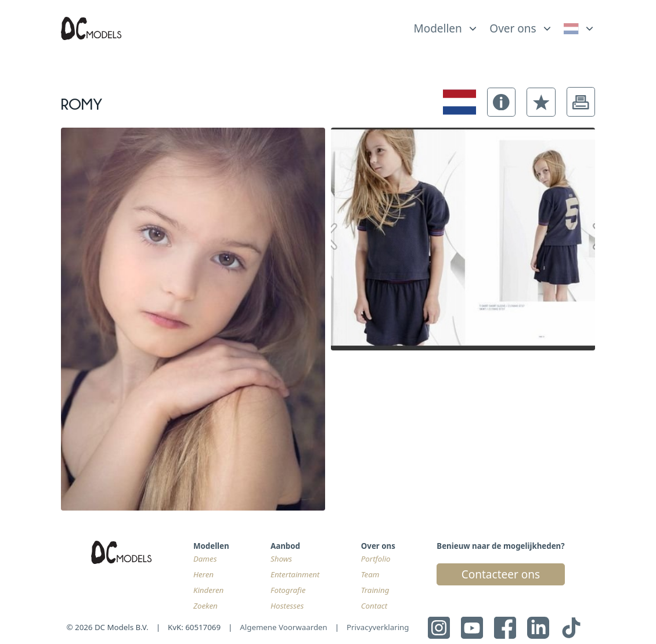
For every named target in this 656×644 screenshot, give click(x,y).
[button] (502, 102)
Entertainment (295, 574)
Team (370, 574)
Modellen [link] (437, 28)
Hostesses (287, 606)
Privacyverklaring (378, 627)
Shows (281, 559)
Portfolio (376, 559)
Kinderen (208, 590)
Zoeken (206, 606)
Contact (374, 606)
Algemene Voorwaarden (284, 627)
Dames (205, 559)
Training (375, 590)
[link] (580, 28)
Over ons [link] (513, 28)
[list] (446, 26)
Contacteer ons (501, 574)
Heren (203, 574)
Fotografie (288, 590)
